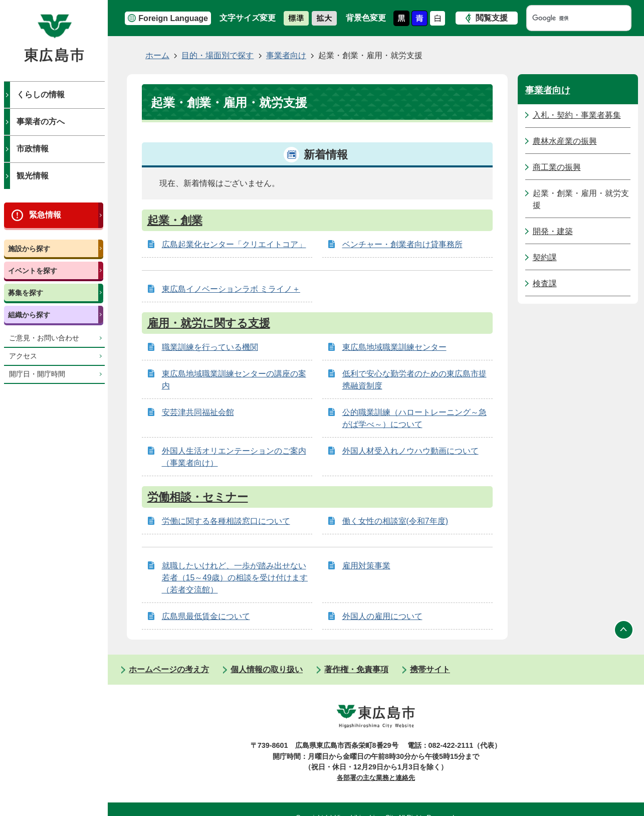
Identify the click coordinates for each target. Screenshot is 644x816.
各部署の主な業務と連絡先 (376, 778)
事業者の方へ (41, 122)
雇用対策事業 (366, 566)
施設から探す (29, 249)
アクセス (23, 356)
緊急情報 (45, 215)
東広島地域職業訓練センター (394, 347)
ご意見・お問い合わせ (44, 338)
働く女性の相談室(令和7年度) (395, 521)
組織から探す (29, 315)
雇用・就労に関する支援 (209, 323)
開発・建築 (553, 231)
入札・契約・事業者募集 (577, 115)
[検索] (569, 18)
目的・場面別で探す (218, 55)
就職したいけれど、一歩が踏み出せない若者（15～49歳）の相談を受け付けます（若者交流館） (235, 578)
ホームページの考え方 (169, 669)
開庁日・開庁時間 (37, 374)
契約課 (545, 257)
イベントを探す (33, 271)
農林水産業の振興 (565, 141)
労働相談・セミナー (198, 497)
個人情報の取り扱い (267, 669)
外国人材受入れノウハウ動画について (410, 451)
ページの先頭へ (624, 630)
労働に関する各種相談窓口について (226, 521)
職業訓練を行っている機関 (210, 347)
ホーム (157, 55)
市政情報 (33, 149)
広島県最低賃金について (206, 616)
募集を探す (26, 293)
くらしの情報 (41, 94)
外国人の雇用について (382, 616)
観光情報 (33, 176)
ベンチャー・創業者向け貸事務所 (402, 244)
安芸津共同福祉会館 (198, 412)
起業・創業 (175, 220)
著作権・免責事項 (356, 669)
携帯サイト (430, 669)
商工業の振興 (557, 167)
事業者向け (286, 55)
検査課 (545, 283)
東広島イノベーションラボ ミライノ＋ (231, 289)
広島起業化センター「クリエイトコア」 (234, 244)
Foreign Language (173, 18)
